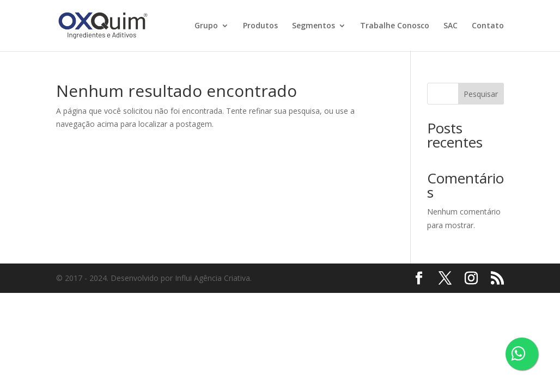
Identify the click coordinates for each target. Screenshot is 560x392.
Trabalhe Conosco (395, 26)
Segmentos (314, 26)
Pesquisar (481, 94)
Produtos (260, 26)
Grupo (206, 26)
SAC (451, 26)
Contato (488, 26)
